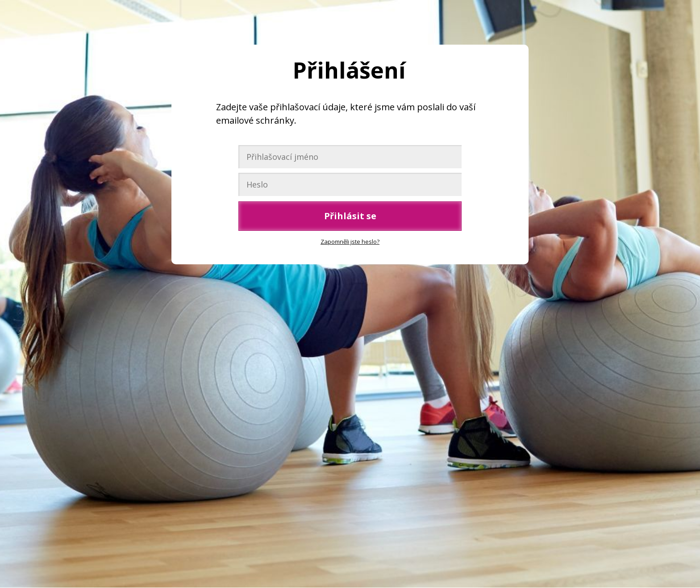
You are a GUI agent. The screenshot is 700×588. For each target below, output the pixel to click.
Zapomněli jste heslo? (350, 242)
